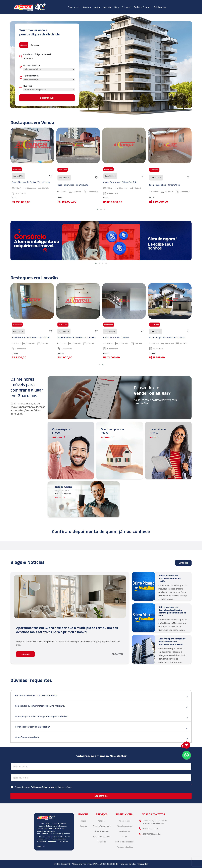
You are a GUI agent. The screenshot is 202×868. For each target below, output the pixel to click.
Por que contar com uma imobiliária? (102, 728)
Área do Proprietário (102, 826)
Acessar (153, 437)
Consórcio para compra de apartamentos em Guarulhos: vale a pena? (172, 641)
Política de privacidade (125, 842)
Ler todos (183, 563)
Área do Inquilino (102, 831)
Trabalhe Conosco (143, 7)
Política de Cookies (125, 847)
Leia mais (25, 654)
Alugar (97, 7)
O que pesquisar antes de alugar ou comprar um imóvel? (102, 717)
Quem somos (74, 7)
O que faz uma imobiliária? (102, 738)
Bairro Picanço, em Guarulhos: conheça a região (169, 578)
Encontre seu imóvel (102, 837)
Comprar (87, 7)
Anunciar (108, 7)
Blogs (125, 837)
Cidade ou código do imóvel (37, 54)
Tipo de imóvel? (31, 76)
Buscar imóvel (47, 98)
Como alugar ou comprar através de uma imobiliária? (102, 707)
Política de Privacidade (43, 787)
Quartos (28, 86)
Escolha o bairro (32, 65)
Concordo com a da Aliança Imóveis (43, 787)
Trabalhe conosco (125, 826)
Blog (117, 7)
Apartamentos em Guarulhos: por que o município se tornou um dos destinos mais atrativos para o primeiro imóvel (67, 630)
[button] (98, 209)
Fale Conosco (160, 7)
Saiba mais (41, 846)
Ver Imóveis (57, 437)
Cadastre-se (101, 796)
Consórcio (126, 7)
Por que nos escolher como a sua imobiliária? (102, 696)
